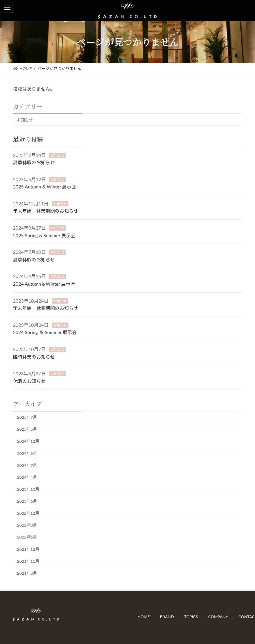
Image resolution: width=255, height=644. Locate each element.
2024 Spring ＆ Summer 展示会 (45, 332)
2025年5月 (27, 429)
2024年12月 (28, 441)
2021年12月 (28, 549)
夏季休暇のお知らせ (34, 162)
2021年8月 (27, 573)
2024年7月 (27, 465)
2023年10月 (28, 489)
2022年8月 (27, 525)
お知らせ (25, 120)
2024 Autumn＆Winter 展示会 (44, 284)
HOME (144, 617)
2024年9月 (27, 453)
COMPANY (218, 617)
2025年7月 (27, 417)
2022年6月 (27, 537)
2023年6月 (27, 501)
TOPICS (191, 617)
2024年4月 (27, 477)
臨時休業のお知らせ (34, 357)
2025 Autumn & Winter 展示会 (44, 187)
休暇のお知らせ (29, 381)
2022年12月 (28, 513)
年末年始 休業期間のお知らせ (45, 211)
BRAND (167, 617)
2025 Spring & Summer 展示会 (44, 235)
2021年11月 (28, 561)
